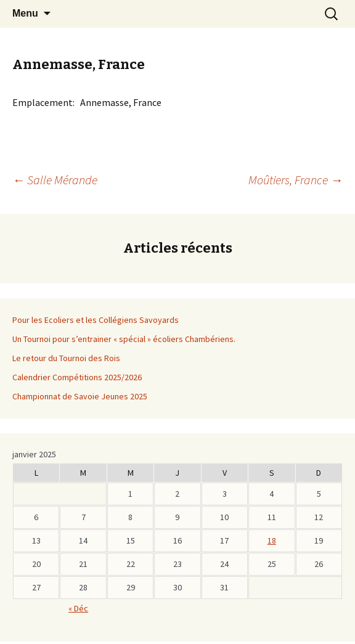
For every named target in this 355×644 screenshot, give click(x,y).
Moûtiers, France (296, 180)
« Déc (78, 608)
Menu (25, 13)
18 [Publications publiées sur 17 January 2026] (272, 540)
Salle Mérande (55, 180)
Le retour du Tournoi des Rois (66, 358)
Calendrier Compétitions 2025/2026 (77, 377)
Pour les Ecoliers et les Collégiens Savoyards (96, 320)
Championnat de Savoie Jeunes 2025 (80, 396)
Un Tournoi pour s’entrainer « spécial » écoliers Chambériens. (124, 339)
